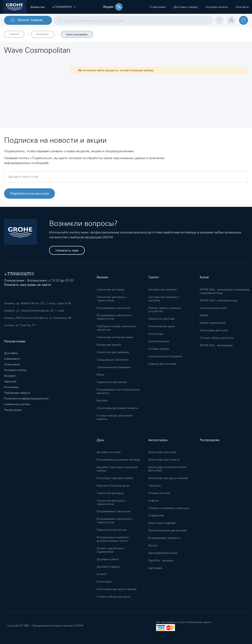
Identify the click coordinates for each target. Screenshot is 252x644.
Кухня (204, 277)
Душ (100, 440)
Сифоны (153, 501)
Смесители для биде (161, 319)
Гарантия (10, 381)
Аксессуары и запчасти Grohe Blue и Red (167, 469)
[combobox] (133, 20)
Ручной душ (104, 582)
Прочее (153, 545)
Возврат (10, 376)
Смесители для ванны (111, 290)
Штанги (102, 574)
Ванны (101, 375)
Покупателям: (15, 341)
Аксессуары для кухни (214, 330)
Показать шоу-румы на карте (28, 285)
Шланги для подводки (162, 523)
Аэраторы (155, 486)
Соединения (156, 515)
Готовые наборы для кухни (217, 338)
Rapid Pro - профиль (161, 560)
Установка (11, 387)
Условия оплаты (15, 370)
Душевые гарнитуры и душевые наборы (117, 469)
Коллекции (43, 34)
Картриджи (155, 568)
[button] (62, 7)
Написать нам (67, 250)
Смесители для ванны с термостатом (112, 299)
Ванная (102, 277)
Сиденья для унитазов (162, 364)
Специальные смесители (113, 360)
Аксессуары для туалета (164, 460)
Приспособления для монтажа (167, 530)
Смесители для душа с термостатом (111, 502)
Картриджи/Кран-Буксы (163, 553)
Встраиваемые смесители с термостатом (115, 317)
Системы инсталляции (162, 290)
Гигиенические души (162, 326)
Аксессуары (156, 334)
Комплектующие (159, 341)
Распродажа (13, 410)
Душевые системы (109, 452)
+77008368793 (19, 274)
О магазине (12, 364)
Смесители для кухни (213, 308)
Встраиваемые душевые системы (118, 460)
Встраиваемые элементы (164, 538)
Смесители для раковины (113, 352)
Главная (14, 34)
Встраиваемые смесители (114, 308)
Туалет (154, 277)
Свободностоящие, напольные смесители (116, 328)
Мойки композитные (213, 323)
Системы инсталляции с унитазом (164, 299)
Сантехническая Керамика (114, 367)
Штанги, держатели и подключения (111, 550)
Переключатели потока (112, 530)
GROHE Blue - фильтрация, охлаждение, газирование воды (225, 291)
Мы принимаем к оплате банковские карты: (184, 622)
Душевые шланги (108, 559)
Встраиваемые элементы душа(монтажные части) (113, 539)
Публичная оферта (17, 393)
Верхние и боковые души (113, 486)
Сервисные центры (17, 404)
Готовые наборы (159, 349)
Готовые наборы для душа (113, 597)
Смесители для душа (110, 493)
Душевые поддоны (108, 567)
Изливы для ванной (109, 345)
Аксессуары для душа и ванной (117, 589)
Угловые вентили (159, 493)
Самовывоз (12, 359)
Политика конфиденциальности (26, 398)
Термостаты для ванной (112, 382)
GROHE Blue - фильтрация (216, 345)
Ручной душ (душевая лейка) (115, 478)
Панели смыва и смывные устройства (165, 310)
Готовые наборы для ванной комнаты (115, 417)
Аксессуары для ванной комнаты (117, 408)
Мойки (204, 315)
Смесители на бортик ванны (115, 337)
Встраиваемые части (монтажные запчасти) (118, 391)
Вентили (102, 401)
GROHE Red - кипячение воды (219, 300)
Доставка (11, 353)
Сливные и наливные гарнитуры (169, 508)
